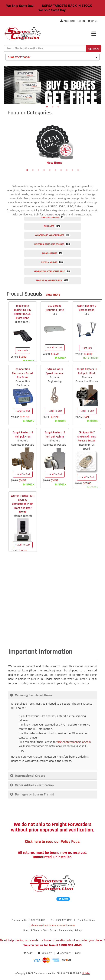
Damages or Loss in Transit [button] (34, 794)
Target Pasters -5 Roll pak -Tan (23, 434)
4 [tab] (44, 170)
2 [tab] (53, 107)
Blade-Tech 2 (23, 322)
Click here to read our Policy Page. (53, 842)
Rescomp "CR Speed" (87, 447)
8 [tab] (67, 170)
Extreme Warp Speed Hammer (55, 371)
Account (68, 21)
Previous (4, 144)
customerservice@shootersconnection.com (52, 925)
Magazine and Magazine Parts (53, 235)
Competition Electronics (23, 383)
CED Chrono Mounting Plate (55, 308)
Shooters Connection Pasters (87, 379)
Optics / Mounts (52, 262)
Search (94, 48)
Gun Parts (52, 226)
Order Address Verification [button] (34, 785)
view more (53, 294)
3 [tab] (58, 107)
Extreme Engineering (55, 379)
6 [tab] (55, 170)
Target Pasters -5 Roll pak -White (55, 434)
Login (81, 21)
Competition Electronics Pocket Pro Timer (23, 373)
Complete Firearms (53, 217)
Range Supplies (53, 253)
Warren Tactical (23, 516)
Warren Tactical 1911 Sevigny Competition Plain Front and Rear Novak (23, 504)
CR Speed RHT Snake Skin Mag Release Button (87, 437)
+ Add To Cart (55, 348)
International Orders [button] (30, 776)
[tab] (52, 695)
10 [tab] (78, 170)
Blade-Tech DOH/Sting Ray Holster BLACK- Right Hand (23, 312)
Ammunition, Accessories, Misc (52, 271)
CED (55, 314)
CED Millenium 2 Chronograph (87, 308)
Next (101, 144)
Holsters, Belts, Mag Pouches (53, 244)
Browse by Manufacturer (52, 280)
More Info (23, 351)
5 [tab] (50, 170)
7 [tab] (61, 170)
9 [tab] (72, 170)
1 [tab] (47, 107)
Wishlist (45, 953)
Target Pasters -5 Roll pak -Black (87, 371)
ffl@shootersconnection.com (74, 742)
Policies (86, 973)
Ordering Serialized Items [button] (34, 695)
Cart (28, 953)
